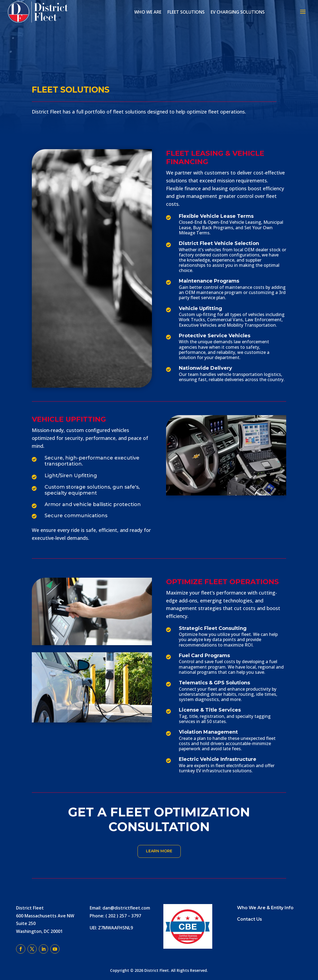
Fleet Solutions (186, 12)
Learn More (159, 851)
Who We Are (148, 12)
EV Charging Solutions (238, 12)
